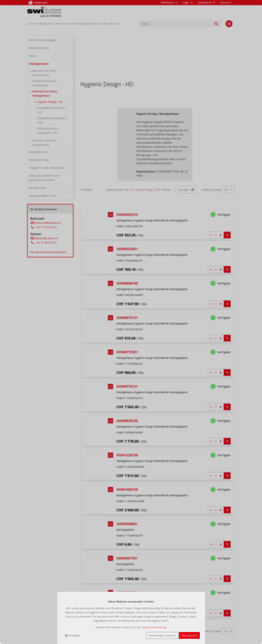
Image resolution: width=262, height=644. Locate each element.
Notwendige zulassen (162, 635)
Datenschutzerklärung (154, 627)
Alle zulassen (189, 635)
